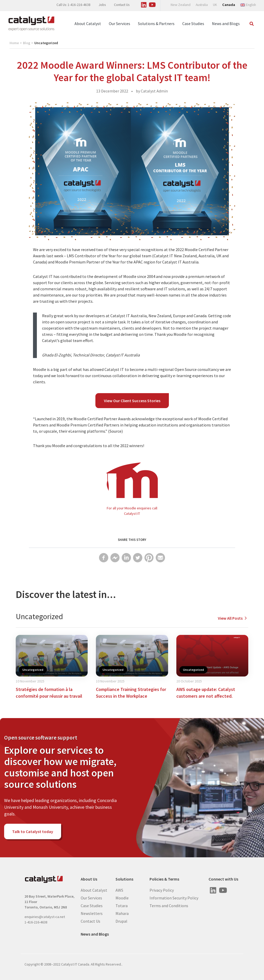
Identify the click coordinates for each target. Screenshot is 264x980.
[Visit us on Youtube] (152, 4)
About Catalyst (88, 24)
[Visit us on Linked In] (144, 4)
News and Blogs (226, 24)
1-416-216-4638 (36, 922)
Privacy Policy (162, 890)
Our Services (119, 24)
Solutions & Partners (156, 24)
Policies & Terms (164, 879)
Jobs (102, 5)
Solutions (124, 879)
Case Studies (193, 24)
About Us (89, 879)
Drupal (121, 921)
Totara (122, 905)
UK (215, 5)
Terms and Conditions (169, 905)
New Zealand (181, 5)
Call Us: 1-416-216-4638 (73, 5)
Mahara (122, 913)
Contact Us (122, 5)
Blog (27, 43)
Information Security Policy (174, 898)
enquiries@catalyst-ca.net (45, 917)
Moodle (122, 898)
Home (14, 43)
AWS (119, 890)
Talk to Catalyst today (33, 831)
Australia (202, 5)
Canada (229, 5)
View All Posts (233, 618)
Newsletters (92, 913)
